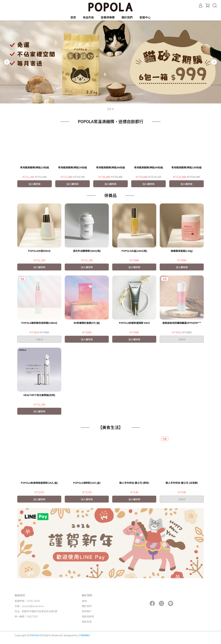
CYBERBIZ (84, 635)
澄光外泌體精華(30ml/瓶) (87, 251)
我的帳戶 (87, 611)
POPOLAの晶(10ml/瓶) (134, 251)
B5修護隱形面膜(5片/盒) (87, 323)
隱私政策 (87, 622)
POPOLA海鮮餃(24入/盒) (87, 483)
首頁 (73, 17)
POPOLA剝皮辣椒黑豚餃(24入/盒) (39, 483)
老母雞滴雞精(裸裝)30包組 (73, 167)
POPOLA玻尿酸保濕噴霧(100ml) (39, 323)
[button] (7, 62)
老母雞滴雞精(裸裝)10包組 (35, 167)
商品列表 (88, 17)
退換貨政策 (88, 616)
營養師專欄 (108, 17)
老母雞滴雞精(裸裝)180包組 (186, 167)
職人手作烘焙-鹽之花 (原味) (134, 483)
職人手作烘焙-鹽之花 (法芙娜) (182, 483)
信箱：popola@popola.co (30, 606)
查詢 (84, 601)
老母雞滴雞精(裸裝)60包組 (110, 167)
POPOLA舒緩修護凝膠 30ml (134, 323)
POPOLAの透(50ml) (39, 251)
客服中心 (145, 17)
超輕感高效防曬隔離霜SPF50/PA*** (182, 323)
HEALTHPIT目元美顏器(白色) (39, 395)
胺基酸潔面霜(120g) (182, 251)
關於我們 (127, 17)
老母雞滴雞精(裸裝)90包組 (148, 167)
